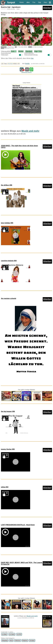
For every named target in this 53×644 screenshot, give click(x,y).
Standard (29, 51)
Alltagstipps (5, 641)
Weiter (47, 8)
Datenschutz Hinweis (26, 72)
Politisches (18, 641)
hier (32, 58)
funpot (11, 2)
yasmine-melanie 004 (9, 261)
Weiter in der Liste (47, 621)
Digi (40, 2)
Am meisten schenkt (9, 298)
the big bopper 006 (8, 411)
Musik (18, 9)
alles (28, 2)
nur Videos (12, 634)
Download (10, 64)
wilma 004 (5, 487)
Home (22, 2)
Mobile (21, 51)
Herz (45, 2)
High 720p (38, 51)
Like (2, 64)
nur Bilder (4, 634)
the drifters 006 (7, 185)
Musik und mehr (11, 9)
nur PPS (19, 634)
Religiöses (25, 641)
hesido (27, 64)
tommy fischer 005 (8, 449)
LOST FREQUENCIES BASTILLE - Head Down (18, 525)
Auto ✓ (14, 51)
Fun (34, 2)
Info (19, 64)
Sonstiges (32, 641)
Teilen (6, 64)
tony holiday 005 (7, 223)
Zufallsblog (5, 620)
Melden (15, 64)
